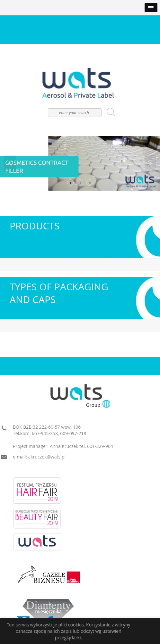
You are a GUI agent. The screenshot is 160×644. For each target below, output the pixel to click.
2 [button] (80, 183)
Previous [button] (10, 163)
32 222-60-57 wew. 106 (57, 427)
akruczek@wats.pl (47, 457)
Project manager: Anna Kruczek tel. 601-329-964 (63, 446)
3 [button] (90, 183)
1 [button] (71, 183)
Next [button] (150, 163)
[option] (80, 163)
